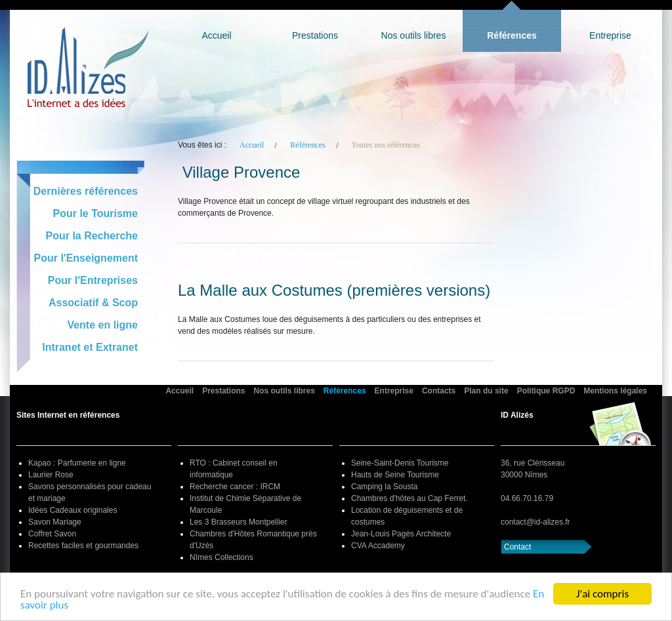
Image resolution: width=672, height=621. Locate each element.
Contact (517, 547)
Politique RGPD (546, 391)
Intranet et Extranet (90, 347)
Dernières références (86, 191)
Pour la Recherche (92, 236)
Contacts (439, 391)
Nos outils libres (414, 35)
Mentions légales (615, 391)
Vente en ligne (102, 325)
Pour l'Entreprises (93, 280)
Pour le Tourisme (95, 213)
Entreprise (610, 35)
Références (512, 35)
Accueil (216, 35)
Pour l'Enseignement (86, 258)
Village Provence (241, 172)
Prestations (315, 35)
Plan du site (486, 391)
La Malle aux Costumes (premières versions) (334, 290)
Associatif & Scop (93, 303)
